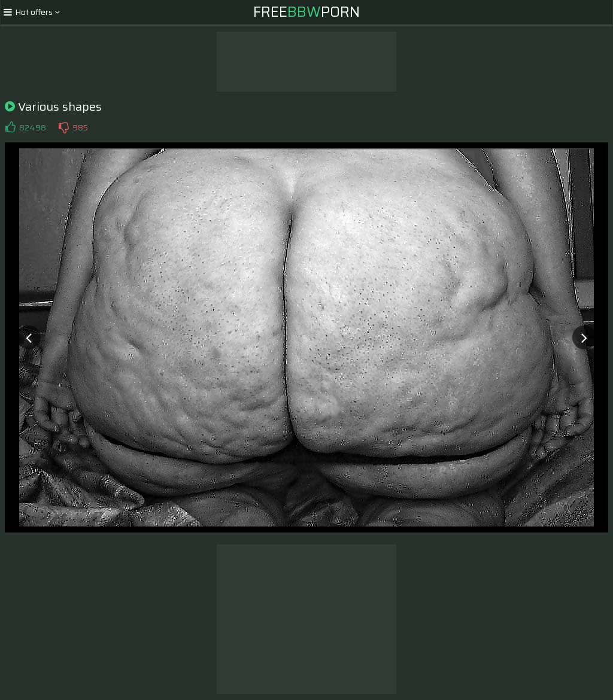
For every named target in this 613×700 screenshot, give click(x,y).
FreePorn (306, 12)
